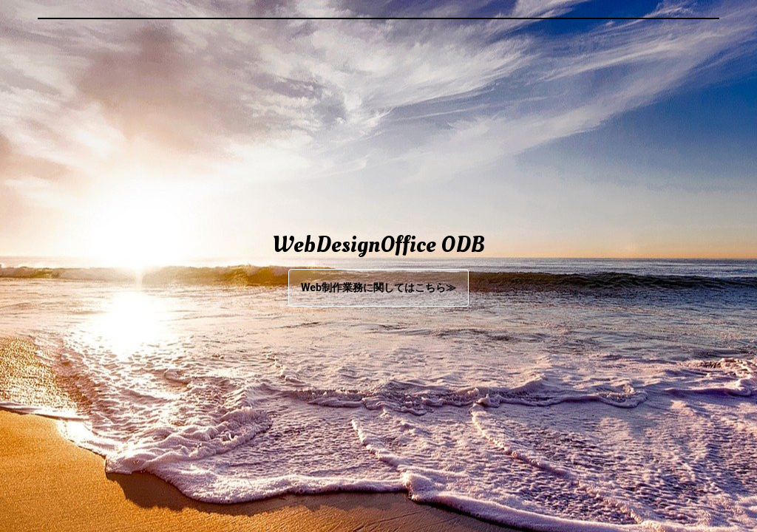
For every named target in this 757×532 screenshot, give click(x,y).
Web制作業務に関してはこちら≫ (378, 288)
